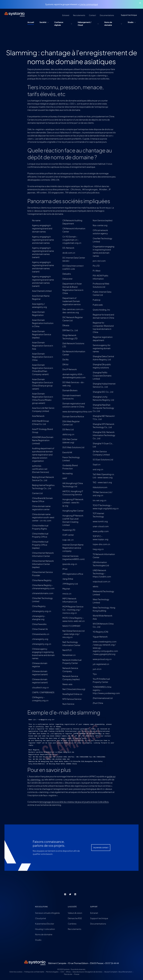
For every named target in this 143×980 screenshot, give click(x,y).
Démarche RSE (75, 918)
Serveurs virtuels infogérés (47, 913)
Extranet (94, 913)
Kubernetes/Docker (45, 924)
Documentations (98, 924)
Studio (38, 940)
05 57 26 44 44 (112, 963)
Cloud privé (40, 918)
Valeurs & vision (75, 913)
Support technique (99, 918)
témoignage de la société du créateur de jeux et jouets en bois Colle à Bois (74, 802)
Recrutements (75, 929)
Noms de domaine (44, 934)
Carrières (72, 924)
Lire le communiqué (89, 4)
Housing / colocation (45, 929)
